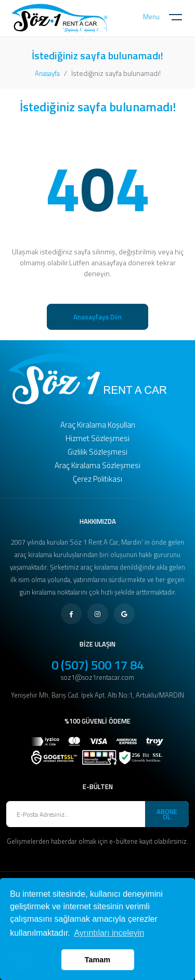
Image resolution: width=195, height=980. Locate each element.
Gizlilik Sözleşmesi (97, 452)
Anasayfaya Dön (97, 317)
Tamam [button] (97, 960)
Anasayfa (47, 73)
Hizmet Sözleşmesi (97, 438)
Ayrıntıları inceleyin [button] (109, 933)
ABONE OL (167, 814)
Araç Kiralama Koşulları (98, 425)
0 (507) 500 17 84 (97, 665)
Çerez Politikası (97, 479)
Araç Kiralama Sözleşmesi (97, 465)
